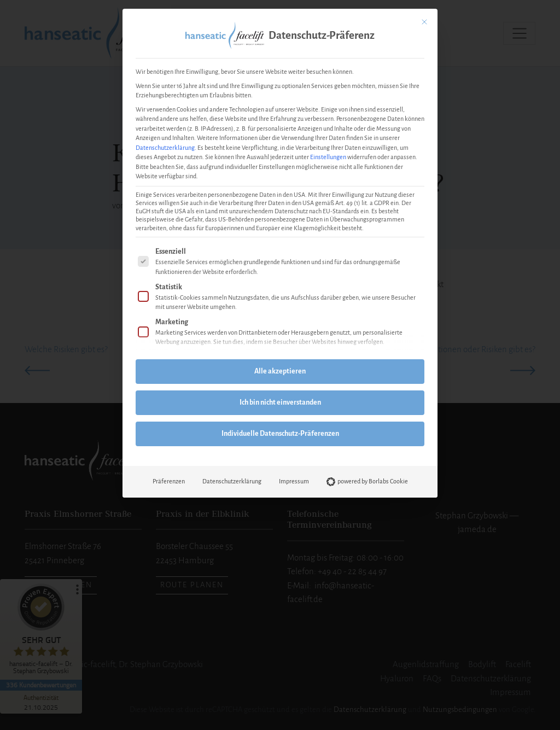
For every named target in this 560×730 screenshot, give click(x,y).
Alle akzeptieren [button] (280, 371)
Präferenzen (169, 481)
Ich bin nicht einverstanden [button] (280, 402)
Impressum (294, 481)
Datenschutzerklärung (165, 148)
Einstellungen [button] (328, 157)
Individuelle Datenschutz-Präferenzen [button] (280, 434)
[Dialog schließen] (424, 22)
